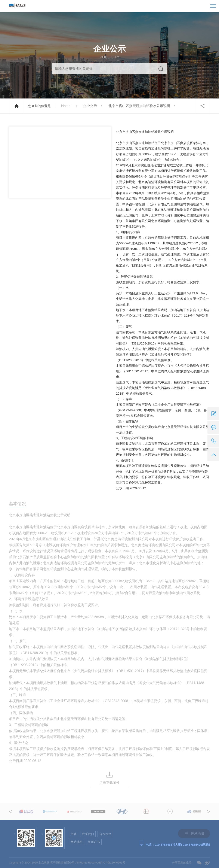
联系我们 (88, 834)
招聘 (74, 834)
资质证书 (94, 842)
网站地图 (77, 842)
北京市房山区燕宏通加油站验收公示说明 (139, 106)
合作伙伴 (105, 834)
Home (66, 106)
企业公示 (90, 106)
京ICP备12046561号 (113, 863)
